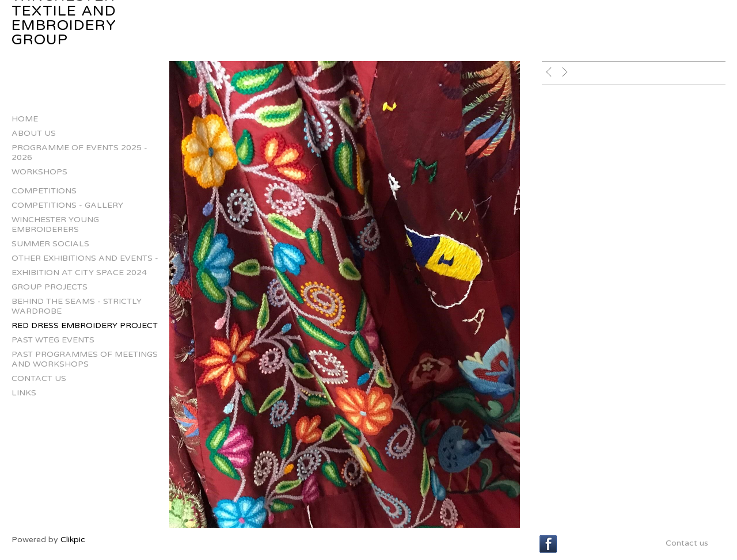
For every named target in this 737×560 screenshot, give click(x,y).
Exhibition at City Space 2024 (79, 273)
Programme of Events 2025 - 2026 (79, 153)
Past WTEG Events (53, 340)
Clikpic (73, 540)
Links (24, 393)
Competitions (44, 191)
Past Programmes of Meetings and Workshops (85, 359)
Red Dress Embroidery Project (85, 325)
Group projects (50, 287)
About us (34, 133)
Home (25, 119)
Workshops (39, 172)
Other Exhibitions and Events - (85, 258)
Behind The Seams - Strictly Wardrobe (77, 306)
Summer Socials (50, 244)
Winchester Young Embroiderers (55, 224)
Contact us (39, 378)
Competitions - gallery (67, 205)
